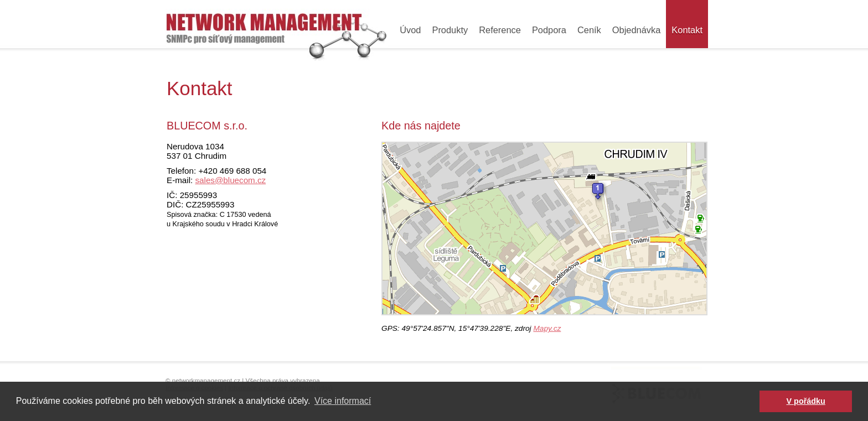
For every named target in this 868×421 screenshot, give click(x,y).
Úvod (410, 30)
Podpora (549, 30)
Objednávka (637, 30)
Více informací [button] (343, 401)
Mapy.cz (547, 328)
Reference (500, 30)
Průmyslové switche (277, 30)
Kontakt (687, 30)
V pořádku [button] (806, 401)
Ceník (589, 30)
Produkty (450, 30)
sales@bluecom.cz (230, 180)
